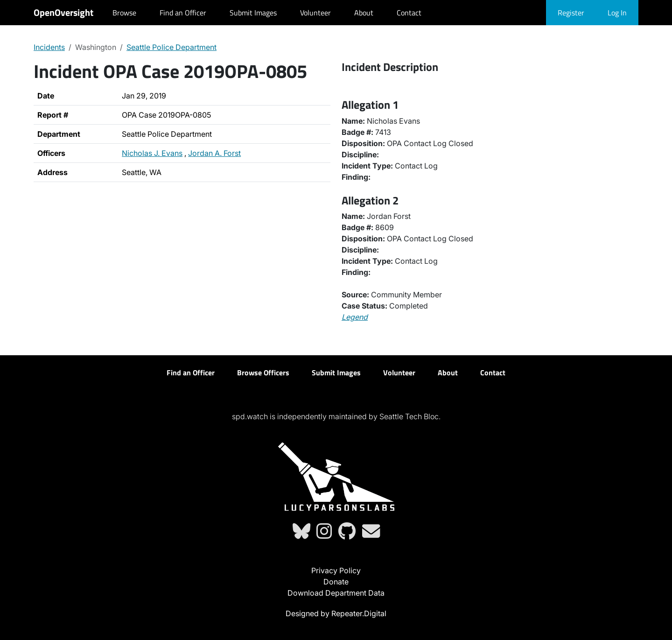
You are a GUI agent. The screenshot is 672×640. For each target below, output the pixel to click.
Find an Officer (183, 13)
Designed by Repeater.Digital (336, 613)
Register (571, 13)
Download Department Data (336, 593)
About (364, 13)
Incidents (49, 47)
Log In (617, 13)
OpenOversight (63, 12)
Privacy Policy (336, 570)
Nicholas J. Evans (152, 153)
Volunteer (315, 13)
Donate (336, 582)
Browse (124, 13)
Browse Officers (263, 373)
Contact (409, 13)
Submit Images (253, 13)
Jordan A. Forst (214, 153)
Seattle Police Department (171, 47)
